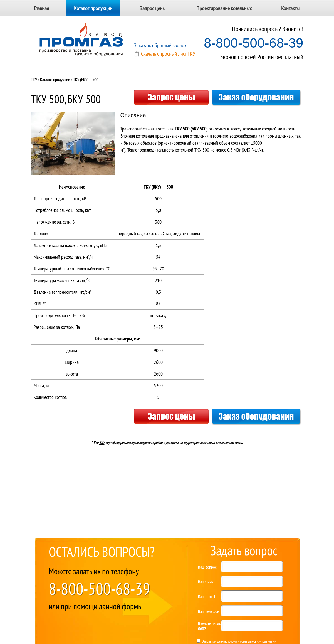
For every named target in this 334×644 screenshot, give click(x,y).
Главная (41, 8)
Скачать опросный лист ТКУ (168, 54)
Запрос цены (153, 8)
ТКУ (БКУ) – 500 (86, 80)
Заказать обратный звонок (160, 45)
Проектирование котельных (224, 8)
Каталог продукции (93, 8)
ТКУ (34, 80)
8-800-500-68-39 (254, 43)
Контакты (290, 8)
